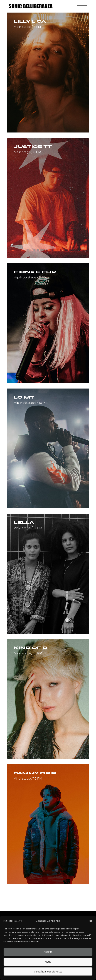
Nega (48, 962)
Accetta (48, 952)
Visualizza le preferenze (48, 971)
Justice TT (33, 147)
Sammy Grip (35, 773)
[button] (91, 921)
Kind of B (31, 648)
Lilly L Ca (30, 21)
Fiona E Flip (35, 272)
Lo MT (24, 397)
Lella (24, 522)
